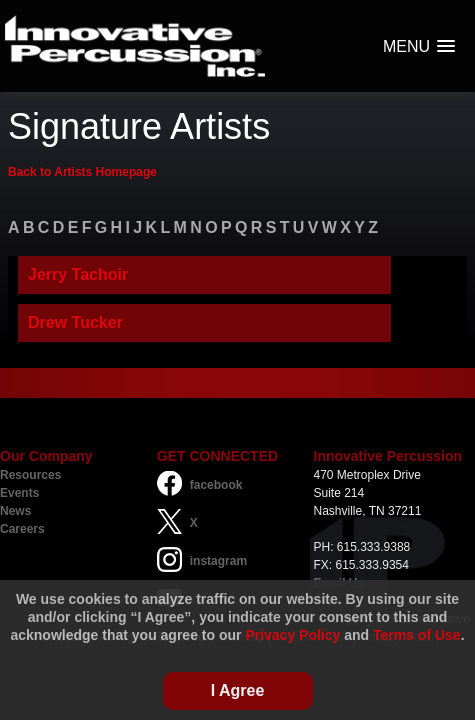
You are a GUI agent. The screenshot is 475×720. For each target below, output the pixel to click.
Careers (22, 529)
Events (19, 493)
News (15, 511)
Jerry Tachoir (78, 274)
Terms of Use (417, 635)
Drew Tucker (75, 322)
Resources (30, 475)
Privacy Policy (292, 635)
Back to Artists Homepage (82, 172)
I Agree (238, 690)
